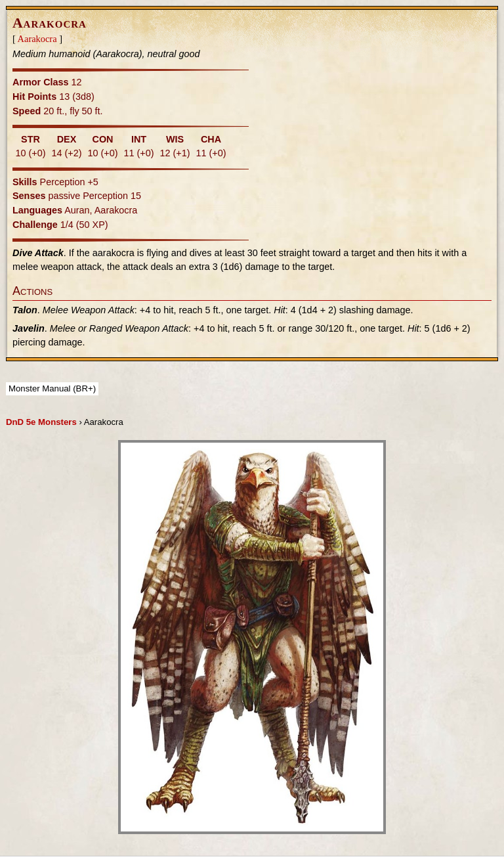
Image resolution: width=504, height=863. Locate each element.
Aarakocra (37, 39)
